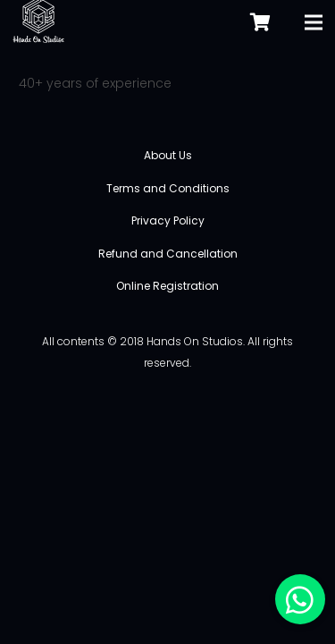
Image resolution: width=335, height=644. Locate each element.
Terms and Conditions (168, 188)
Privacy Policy (168, 220)
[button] (300, 599)
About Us (168, 155)
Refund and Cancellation (168, 254)
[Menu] (314, 22)
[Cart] (260, 22)
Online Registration (167, 286)
